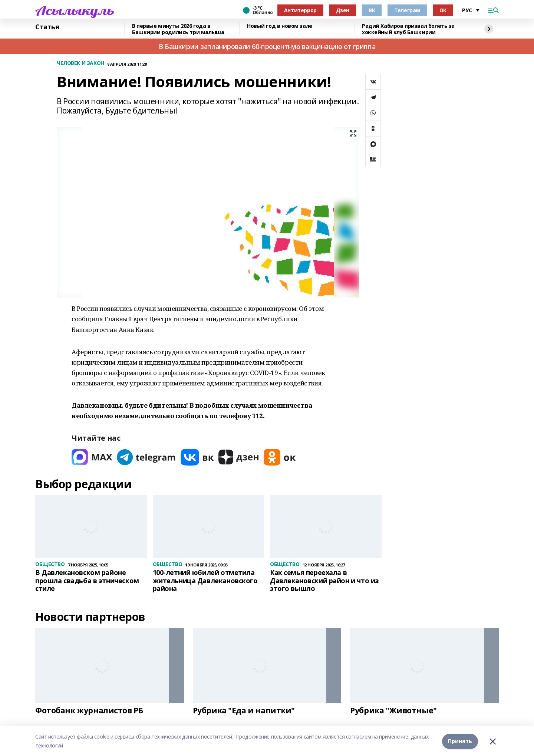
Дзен (343, 10)
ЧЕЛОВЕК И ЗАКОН (80, 63)
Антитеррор (300, 10)
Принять (460, 741)
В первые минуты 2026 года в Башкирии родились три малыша (178, 29)
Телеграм (407, 10)
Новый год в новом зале (280, 26)
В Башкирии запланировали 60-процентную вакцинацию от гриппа (267, 46)
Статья (47, 27)
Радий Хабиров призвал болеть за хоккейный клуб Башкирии (408, 29)
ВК (372, 10)
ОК (443, 10)
